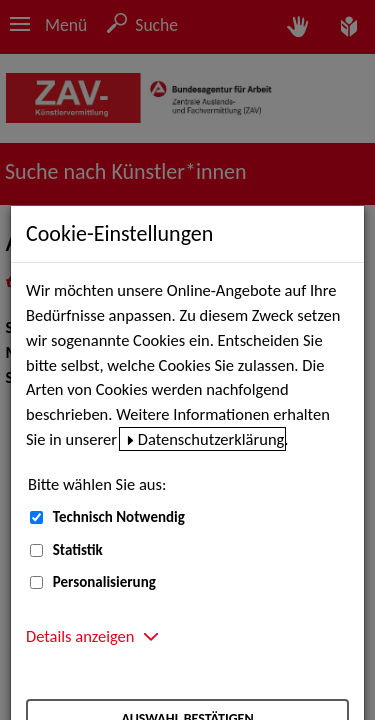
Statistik (78, 550)
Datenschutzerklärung (211, 439)
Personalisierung (104, 582)
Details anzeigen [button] (80, 636)
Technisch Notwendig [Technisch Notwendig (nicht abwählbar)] (119, 517)
